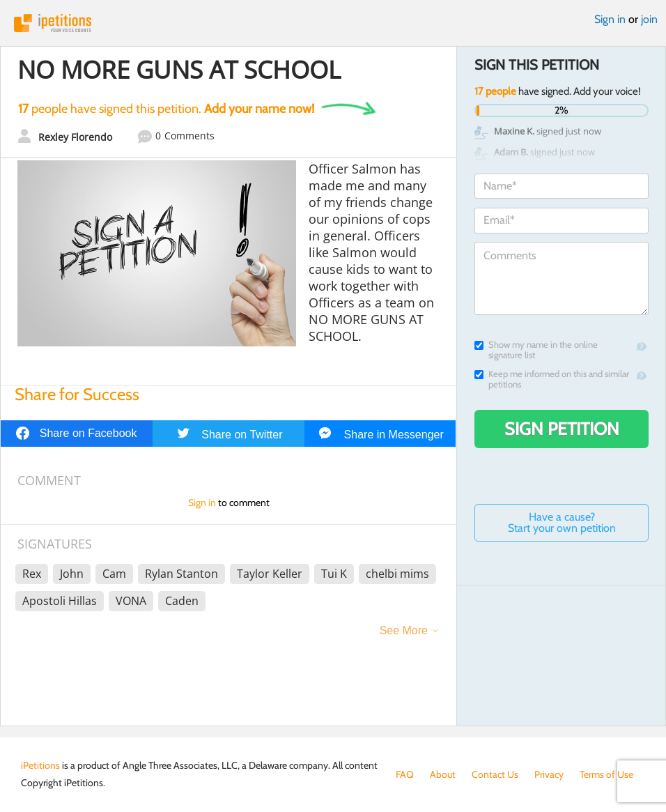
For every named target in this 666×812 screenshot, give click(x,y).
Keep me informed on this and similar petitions (552, 379)
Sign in (610, 19)
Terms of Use (606, 774)
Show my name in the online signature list (536, 350)
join (649, 19)
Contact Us (495, 774)
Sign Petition (562, 429)
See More (404, 630)
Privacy (549, 774)
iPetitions (333, 23)
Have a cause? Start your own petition (562, 522)
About (443, 774)
